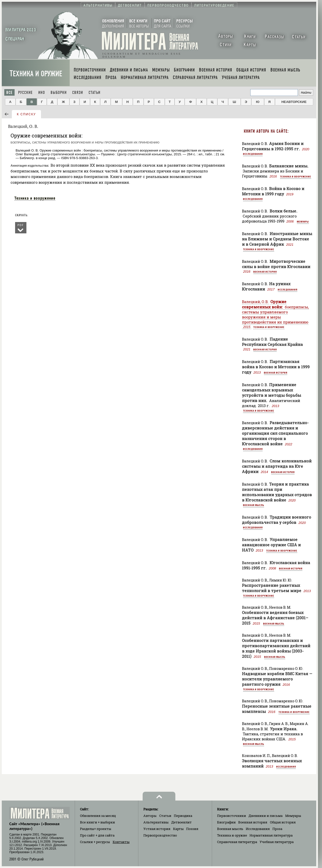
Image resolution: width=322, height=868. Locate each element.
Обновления (98, 816)
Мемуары (303, 222)
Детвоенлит (182, 822)
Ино (42, 93)
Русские (25, 93)
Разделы (96, 829)
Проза (277, 829)
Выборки (59, 93)
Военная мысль (254, 505)
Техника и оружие (36, 74)
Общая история (283, 822)
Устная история (157, 829)
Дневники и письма (266, 816)
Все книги (97, 822)
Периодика (183, 816)
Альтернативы (156, 822)
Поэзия (192, 829)
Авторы (150, 816)
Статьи (94, 93)
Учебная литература (277, 842)
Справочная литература (237, 842)
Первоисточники (232, 816)
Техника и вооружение (35, 198)
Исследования (253, 154)
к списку (26, 114)
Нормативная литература (271, 835)
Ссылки (95, 842)
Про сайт (97, 835)
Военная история (265, 272)
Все (9, 93)
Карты (178, 829)
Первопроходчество (160, 835)
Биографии (226, 822)
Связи (78, 93)
